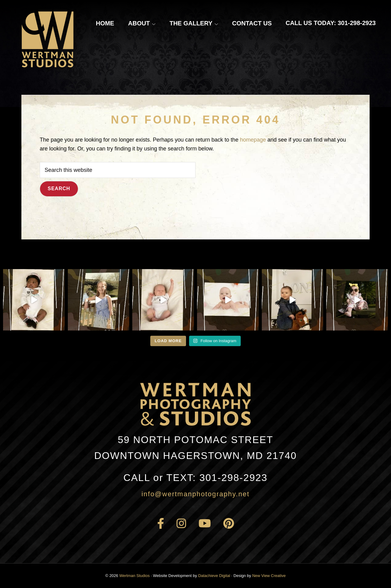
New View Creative (269, 576)
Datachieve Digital (214, 576)
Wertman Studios (134, 576)
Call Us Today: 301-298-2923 (331, 23)
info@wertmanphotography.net (195, 494)
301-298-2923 (195, 478)
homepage (253, 140)
